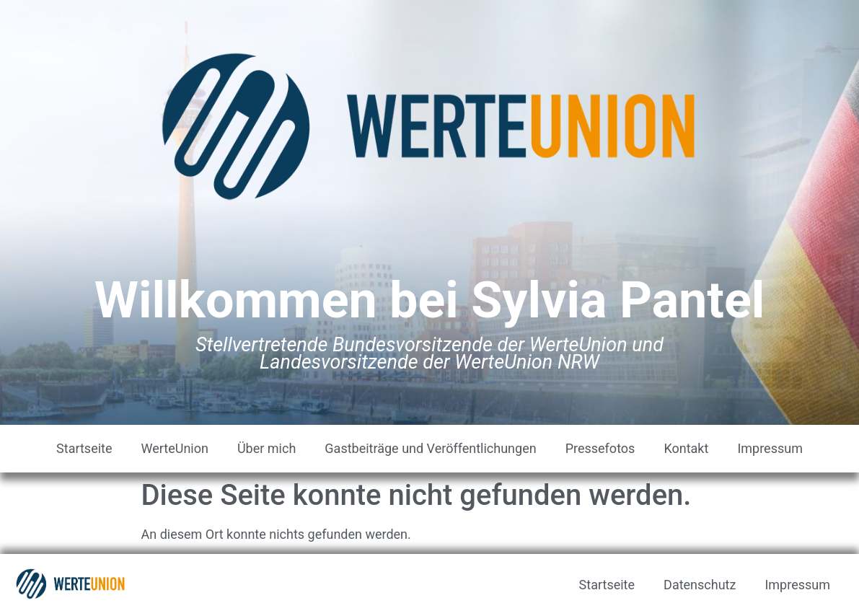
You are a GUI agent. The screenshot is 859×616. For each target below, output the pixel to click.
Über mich (266, 448)
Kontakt (686, 448)
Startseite (84, 448)
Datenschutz (700, 585)
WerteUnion (175, 448)
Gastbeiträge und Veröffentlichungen (430, 448)
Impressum (770, 448)
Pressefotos (600, 448)
